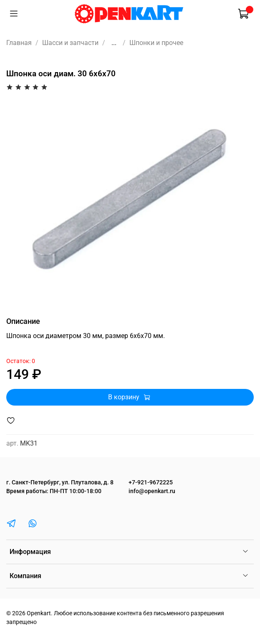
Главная (19, 43)
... (114, 43)
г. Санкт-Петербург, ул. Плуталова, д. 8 (60, 482)
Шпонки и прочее (156, 43)
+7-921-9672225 (151, 482)
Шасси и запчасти (70, 43)
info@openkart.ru (152, 491)
